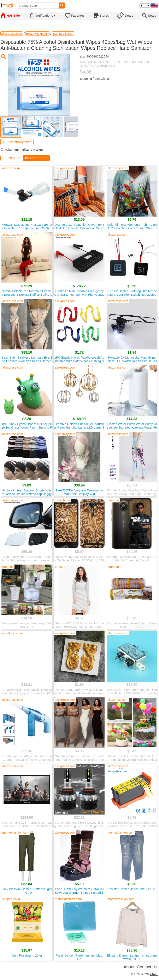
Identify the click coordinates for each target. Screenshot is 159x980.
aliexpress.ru (11, 168)
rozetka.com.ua (13, 633)
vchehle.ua (62, 500)
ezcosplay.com (65, 434)
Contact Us (147, 967)
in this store (12, 158)
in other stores (36, 158)
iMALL (154, 974)
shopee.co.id (11, 899)
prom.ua (113, 500)
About (129, 967)
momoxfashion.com (16, 832)
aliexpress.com (65, 168)
